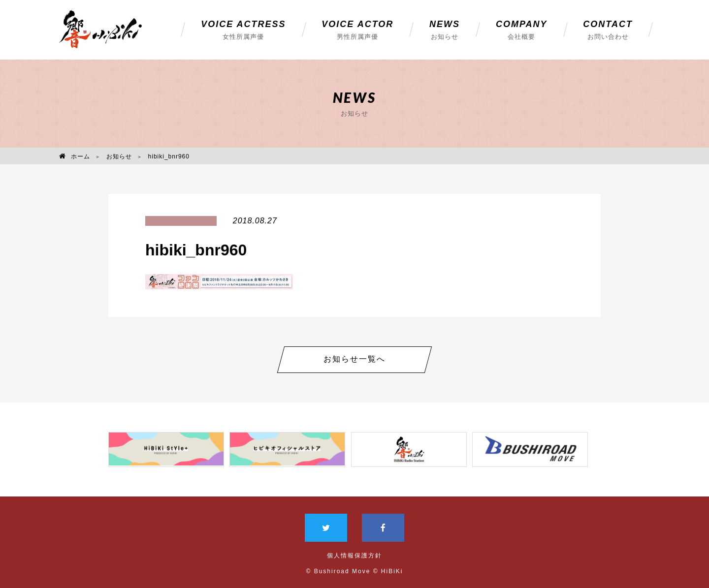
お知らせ (119, 156)
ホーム (75, 156)
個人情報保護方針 (354, 552)
